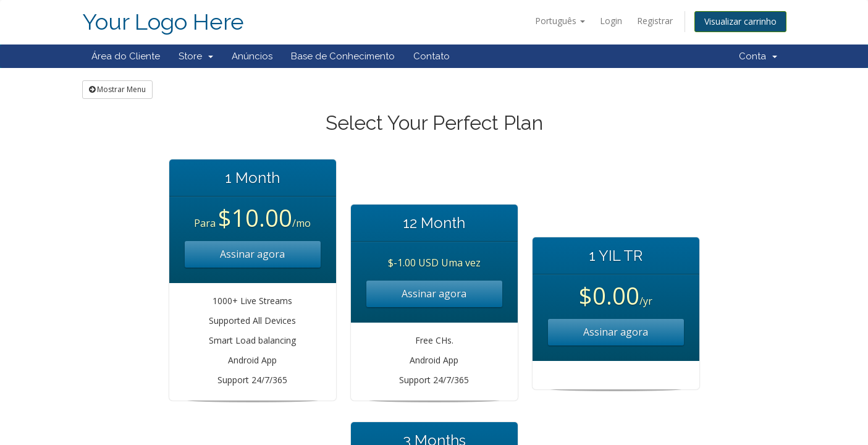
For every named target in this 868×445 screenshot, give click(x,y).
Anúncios (252, 56)
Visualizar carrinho (740, 21)
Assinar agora (252, 254)
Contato (432, 56)
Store (196, 56)
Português (560, 21)
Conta (758, 56)
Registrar (655, 21)
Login (611, 21)
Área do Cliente (126, 56)
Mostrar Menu (117, 89)
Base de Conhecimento (343, 56)
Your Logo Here (163, 22)
